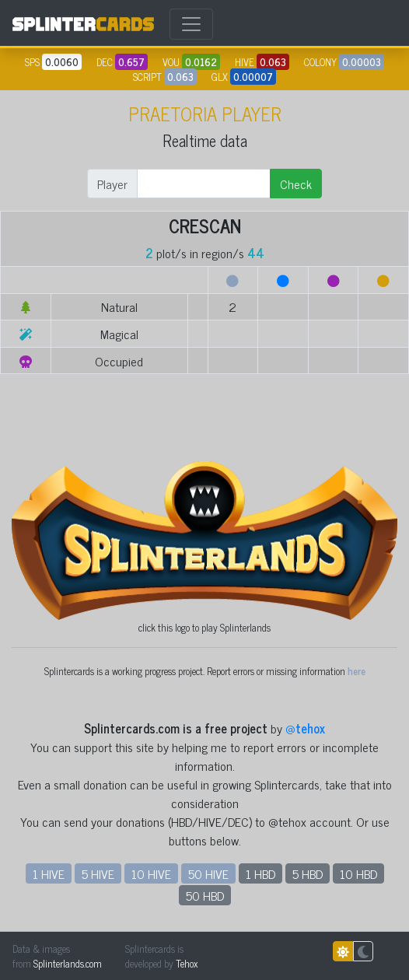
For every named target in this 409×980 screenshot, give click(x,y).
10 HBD (358, 873)
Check (296, 184)
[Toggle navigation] (191, 24)
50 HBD (205, 895)
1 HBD (260, 873)
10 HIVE (151, 873)
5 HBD (308, 873)
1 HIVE (49, 873)
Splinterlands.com (68, 963)
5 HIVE (98, 873)
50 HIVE (208, 873)
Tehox (187, 963)
